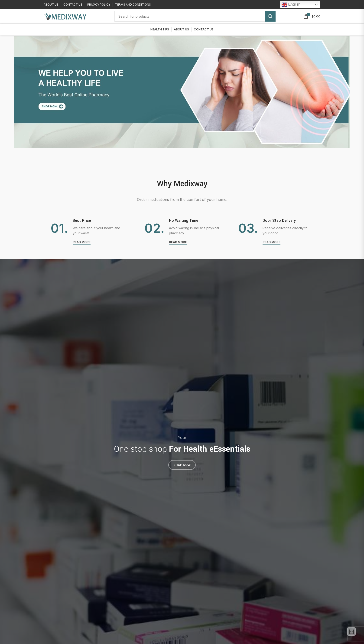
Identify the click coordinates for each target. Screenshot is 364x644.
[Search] (195, 20)
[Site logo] (65, 20)
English (291, 5)
